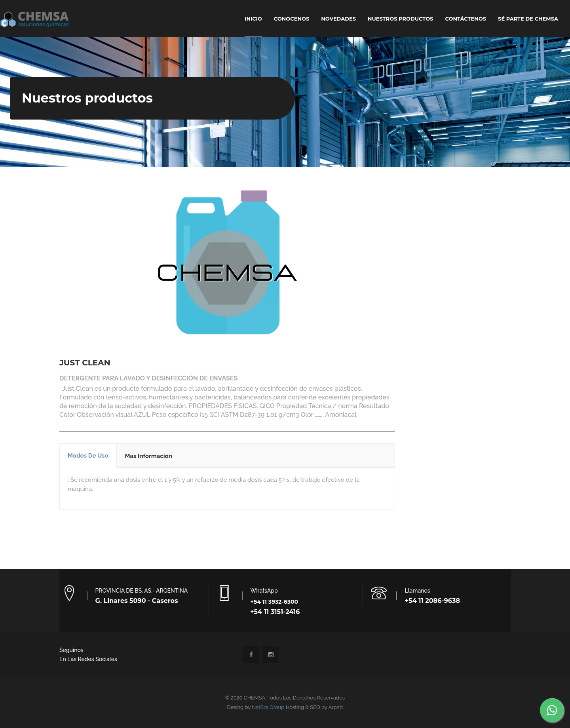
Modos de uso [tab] (88, 456)
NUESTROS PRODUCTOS (400, 19)
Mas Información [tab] (149, 456)
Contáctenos (465, 19)
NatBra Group (268, 707)
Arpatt (335, 707)
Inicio (253, 19)
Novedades (338, 19)
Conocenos (292, 19)
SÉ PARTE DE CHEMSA (528, 19)
